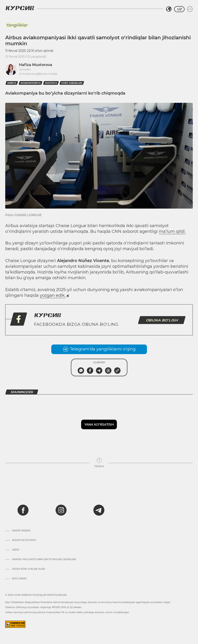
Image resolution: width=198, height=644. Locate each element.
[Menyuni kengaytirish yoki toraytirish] (190, 9)
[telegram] (99, 510)
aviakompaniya (31, 83)
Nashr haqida (21, 531)
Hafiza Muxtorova (36, 65)
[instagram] (61, 510)
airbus (12, 83)
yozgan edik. (53, 295)
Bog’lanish (19, 579)
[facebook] (23, 510)
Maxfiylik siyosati (24, 540)
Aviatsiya (51, 83)
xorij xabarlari (72, 83)
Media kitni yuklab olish (29, 569)
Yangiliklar (17, 25)
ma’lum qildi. (172, 231)
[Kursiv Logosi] (20, 8)
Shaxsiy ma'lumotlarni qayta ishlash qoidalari (44, 559)
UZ (179, 9)
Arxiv (16, 550)
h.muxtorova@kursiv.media (38, 74)
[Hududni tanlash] (169, 9)
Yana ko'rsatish (99, 424)
